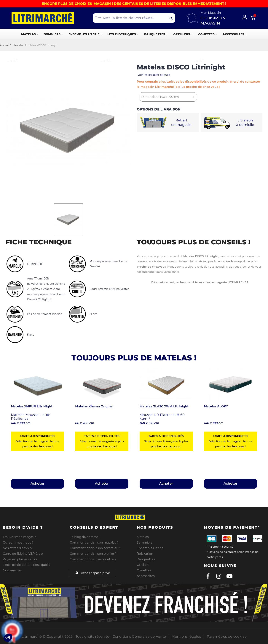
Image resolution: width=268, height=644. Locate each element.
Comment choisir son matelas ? (94, 543)
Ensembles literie (150, 548)
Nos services (12, 570)
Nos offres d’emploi (18, 548)
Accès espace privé (93, 573)
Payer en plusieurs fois (20, 559)
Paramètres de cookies (227, 637)
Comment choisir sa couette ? (93, 559)
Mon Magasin (211, 13)
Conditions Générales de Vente (139, 637)
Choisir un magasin (213, 21)
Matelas (143, 537)
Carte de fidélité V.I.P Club (23, 554)
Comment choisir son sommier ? (95, 548)
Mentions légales (186, 637)
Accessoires (146, 576)
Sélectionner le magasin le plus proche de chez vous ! (38, 441)
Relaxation (145, 554)
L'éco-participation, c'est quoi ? (27, 565)
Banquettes (146, 559)
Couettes (144, 570)
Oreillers (143, 565)
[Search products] (134, 18)
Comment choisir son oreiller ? (93, 554)
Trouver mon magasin (20, 537)
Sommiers (145, 543)
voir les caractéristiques (154, 75)
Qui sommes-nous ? (18, 543)
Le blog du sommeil (85, 537)
